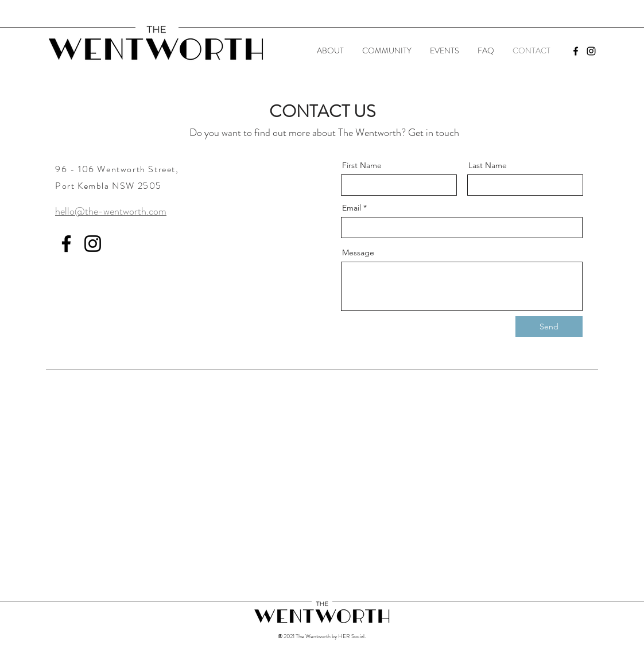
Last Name (488, 165)
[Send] (549, 327)
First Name (362, 165)
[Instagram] (591, 51)
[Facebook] (576, 51)
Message (358, 252)
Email (352, 208)
